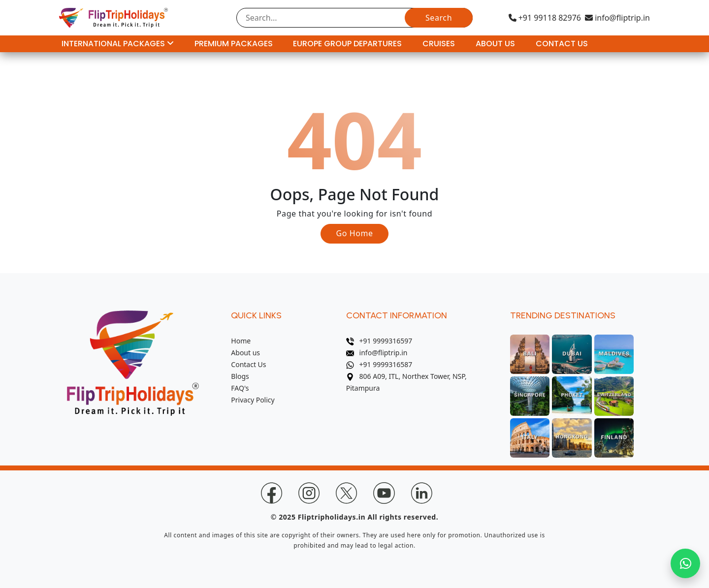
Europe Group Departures (347, 44)
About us (245, 353)
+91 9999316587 (379, 364)
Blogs (240, 376)
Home (241, 341)
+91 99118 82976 (545, 18)
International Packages (118, 44)
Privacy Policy (253, 400)
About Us (495, 44)
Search (439, 18)
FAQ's (240, 388)
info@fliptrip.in (617, 18)
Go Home (354, 233)
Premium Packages (234, 44)
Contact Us (562, 44)
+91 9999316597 (379, 341)
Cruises (439, 44)
